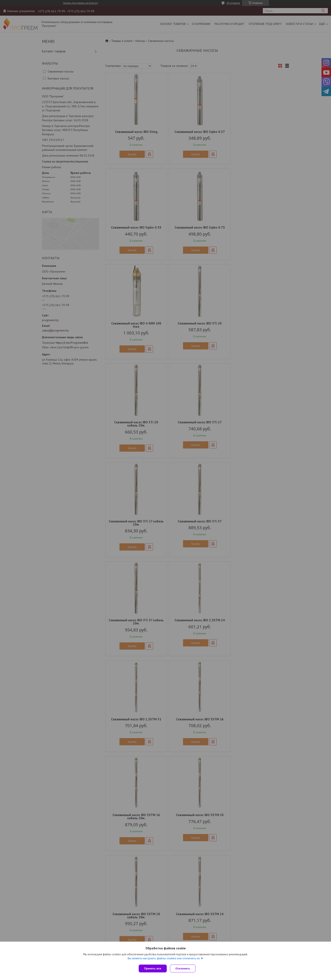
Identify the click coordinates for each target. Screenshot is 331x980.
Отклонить (184, 968)
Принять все (153, 968)
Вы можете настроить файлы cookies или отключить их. (164, 959)
